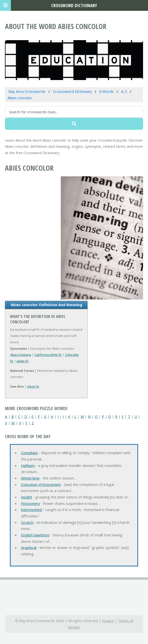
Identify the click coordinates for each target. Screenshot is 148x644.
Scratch (27, 522)
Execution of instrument (41, 484)
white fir (23, 361)
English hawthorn (35, 535)
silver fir (33, 386)
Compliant (29, 453)
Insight (27, 497)
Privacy (108, 621)
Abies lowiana (21, 355)
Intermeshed (32, 510)
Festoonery (30, 503)
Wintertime (30, 478)
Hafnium (28, 465)
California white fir (48, 355)
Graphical (29, 547)
